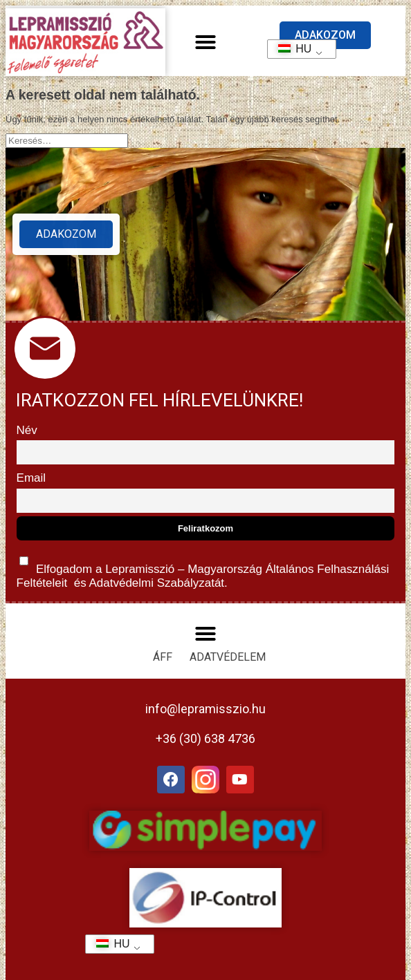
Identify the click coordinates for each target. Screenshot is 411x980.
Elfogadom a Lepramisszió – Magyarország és (203, 569)
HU (290, 49)
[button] (205, 42)
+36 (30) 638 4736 (205, 738)
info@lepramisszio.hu (205, 709)
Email (31, 478)
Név (27, 430)
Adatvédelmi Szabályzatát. (157, 583)
